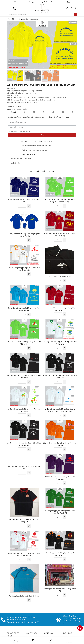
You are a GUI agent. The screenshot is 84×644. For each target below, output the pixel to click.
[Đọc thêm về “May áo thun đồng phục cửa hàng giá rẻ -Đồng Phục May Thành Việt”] (29, 560)
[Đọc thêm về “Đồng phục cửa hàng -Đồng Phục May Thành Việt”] (29, 206)
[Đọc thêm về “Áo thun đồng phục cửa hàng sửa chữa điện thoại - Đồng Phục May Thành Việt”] (64, 416)
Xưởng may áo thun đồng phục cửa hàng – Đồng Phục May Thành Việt (60, 201)
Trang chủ (11, 19)
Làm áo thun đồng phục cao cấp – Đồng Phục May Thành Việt (60, 309)
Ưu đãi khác (14, 163)
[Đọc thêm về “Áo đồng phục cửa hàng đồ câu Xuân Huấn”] (29, 600)
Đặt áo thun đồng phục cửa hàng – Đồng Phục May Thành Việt (24, 310)
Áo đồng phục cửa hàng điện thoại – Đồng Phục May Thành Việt (24, 445)
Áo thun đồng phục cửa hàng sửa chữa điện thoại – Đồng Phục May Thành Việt (60, 411)
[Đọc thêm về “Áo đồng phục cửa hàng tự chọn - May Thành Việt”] (64, 595)
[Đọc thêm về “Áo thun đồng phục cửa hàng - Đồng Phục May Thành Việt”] (29, 416)
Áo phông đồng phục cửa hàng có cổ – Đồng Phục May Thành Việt (60, 512)
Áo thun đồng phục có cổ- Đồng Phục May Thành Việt (60, 478)
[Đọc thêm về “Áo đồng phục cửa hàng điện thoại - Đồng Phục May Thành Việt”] (29, 450)
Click (68, 2)
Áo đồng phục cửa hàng (31, 19)
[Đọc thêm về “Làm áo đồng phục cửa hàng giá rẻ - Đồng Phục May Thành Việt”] (64, 240)
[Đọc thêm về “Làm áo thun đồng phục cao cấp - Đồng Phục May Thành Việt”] (64, 315)
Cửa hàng (19, 19)
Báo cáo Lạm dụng (15, 107)
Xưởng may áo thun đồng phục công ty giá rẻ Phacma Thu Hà (24, 235)
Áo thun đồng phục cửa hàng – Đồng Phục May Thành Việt (24, 411)
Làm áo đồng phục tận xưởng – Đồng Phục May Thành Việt (60, 445)
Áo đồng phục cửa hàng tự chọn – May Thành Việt (60, 590)
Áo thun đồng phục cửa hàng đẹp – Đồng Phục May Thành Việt (60, 554)
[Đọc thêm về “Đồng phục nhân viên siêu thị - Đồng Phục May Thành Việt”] (29, 348)
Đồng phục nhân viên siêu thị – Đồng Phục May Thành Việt (24, 343)
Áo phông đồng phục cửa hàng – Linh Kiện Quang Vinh (24, 521)
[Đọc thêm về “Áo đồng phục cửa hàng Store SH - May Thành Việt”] (29, 473)
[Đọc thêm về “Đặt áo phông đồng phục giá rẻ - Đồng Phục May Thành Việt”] (29, 274)
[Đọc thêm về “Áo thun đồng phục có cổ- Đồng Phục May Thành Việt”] (64, 484)
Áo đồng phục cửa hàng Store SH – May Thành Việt (24, 468)
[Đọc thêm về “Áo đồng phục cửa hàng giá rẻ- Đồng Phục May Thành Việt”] (64, 348)
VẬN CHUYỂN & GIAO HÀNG (20, 159)
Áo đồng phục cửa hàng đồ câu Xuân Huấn (24, 596)
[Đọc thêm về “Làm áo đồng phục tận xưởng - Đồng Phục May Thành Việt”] (64, 450)
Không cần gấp (26, 132)
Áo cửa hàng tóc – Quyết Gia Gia (60, 277)
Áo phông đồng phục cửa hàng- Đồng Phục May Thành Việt (24, 377)
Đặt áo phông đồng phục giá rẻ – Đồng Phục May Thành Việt (24, 269)
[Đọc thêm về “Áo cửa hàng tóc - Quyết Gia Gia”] (64, 281)
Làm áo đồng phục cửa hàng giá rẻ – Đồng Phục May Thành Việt (60, 235)
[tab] (42, 159)
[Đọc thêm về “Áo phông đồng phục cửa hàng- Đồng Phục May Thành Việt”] (29, 382)
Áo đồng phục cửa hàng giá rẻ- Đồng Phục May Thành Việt (60, 343)
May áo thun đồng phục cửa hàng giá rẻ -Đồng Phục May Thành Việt (24, 555)
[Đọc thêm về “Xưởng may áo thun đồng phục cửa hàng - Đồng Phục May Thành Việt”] (64, 206)
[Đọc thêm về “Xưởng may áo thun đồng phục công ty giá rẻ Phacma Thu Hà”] (29, 240)
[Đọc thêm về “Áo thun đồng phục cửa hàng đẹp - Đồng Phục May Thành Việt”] (64, 560)
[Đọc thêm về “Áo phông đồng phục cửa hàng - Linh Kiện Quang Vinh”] (29, 526)
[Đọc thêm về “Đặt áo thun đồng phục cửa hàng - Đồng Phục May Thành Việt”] (29, 315)
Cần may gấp (14, 132)
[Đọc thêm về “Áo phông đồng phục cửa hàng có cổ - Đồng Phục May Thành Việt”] (64, 517)
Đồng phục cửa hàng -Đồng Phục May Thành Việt (24, 201)
